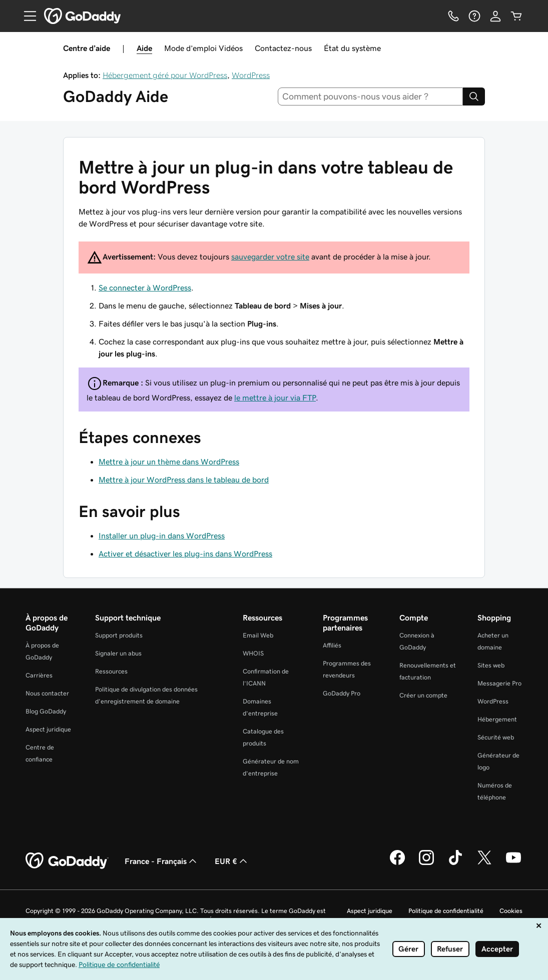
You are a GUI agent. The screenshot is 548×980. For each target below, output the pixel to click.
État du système (352, 48)
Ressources (111, 671)
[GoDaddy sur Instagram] (426, 863)
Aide (144, 48)
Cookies (511, 911)
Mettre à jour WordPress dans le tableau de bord (184, 479)
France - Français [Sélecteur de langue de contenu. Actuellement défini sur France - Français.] (162, 861)
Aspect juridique (48, 729)
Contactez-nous (283, 48)
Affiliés (332, 645)
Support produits (119, 635)
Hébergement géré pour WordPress (165, 75)
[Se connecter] (495, 16)
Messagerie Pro (499, 683)
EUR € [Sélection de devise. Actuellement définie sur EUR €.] (232, 861)
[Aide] (474, 16)
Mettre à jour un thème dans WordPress (169, 461)
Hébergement (497, 719)
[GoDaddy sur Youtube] (513, 863)
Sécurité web (496, 737)
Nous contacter (47, 693)
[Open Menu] (26, 16)
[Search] (474, 96)
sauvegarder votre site (270, 256)
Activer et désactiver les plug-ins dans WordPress (185, 553)
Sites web (491, 665)
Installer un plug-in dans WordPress (162, 535)
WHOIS (253, 653)
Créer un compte (423, 695)
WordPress (251, 75)
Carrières (39, 675)
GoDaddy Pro (342, 693)
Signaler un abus (118, 653)
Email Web (258, 635)
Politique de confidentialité (446, 911)
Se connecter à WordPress (145, 287)
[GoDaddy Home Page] (67, 861)
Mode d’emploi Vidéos (203, 48)
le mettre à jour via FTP (275, 397)
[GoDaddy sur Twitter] (484, 863)
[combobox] (370, 96)
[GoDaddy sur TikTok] (455, 863)
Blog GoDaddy (46, 711)
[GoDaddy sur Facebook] (397, 863)
